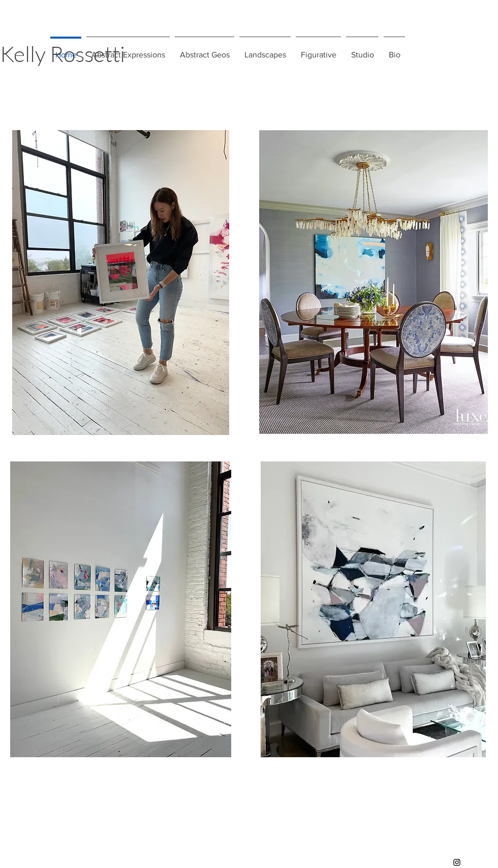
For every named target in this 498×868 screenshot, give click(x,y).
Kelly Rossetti (63, 54)
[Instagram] (457, 862)
